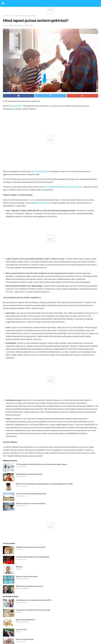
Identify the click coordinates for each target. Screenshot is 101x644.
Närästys (19, 567)
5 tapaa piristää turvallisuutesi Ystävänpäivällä (33, 557)
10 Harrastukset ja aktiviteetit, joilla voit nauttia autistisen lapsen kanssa (42, 464)
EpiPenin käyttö (22, 630)
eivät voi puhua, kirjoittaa (40, 171)
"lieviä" (31, 200)
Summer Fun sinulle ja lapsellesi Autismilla (31, 494)
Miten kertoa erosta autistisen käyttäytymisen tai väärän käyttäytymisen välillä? (44, 484)
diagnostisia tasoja (42, 203)
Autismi (18, 16)
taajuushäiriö (17, 106)
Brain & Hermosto (8, 16)
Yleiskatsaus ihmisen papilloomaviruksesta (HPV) (34, 600)
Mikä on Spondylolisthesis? (26, 620)
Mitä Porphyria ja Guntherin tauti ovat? (30, 586)
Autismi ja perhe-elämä (29, 16)
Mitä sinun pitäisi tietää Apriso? (27, 577)
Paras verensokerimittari (25, 639)
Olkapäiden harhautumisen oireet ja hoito (31, 547)
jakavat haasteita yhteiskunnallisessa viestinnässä (62, 187)
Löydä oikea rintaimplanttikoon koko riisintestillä (33, 610)
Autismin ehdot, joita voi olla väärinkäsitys (31, 504)
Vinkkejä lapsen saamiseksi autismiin (29, 474)
